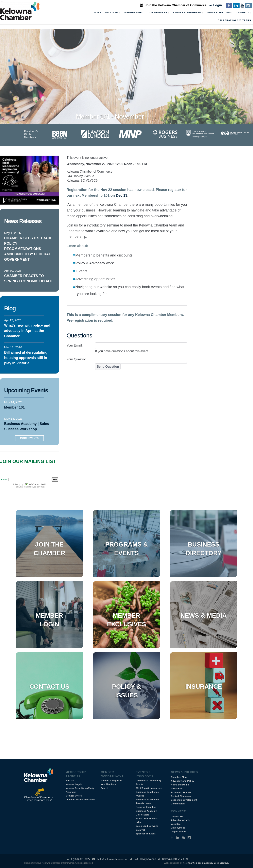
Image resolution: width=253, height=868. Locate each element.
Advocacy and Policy (183, 781)
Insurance (203, 687)
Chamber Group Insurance (80, 799)
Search (104, 788)
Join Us (70, 781)
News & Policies (220, 13)
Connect (244, 13)
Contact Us (49, 687)
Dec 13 (122, 195)
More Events (29, 438)
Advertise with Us (181, 820)
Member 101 (14, 407)
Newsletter (177, 788)
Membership (134, 13)
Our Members (158, 13)
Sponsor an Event (146, 834)
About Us (113, 13)
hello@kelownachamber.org (112, 859)
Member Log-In (74, 784)
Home (98, 12)
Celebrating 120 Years (234, 20)
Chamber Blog (179, 777)
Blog (10, 308)
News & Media (204, 616)
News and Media (180, 785)
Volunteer (176, 824)
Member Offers (74, 796)
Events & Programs (188, 13)
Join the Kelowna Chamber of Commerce (173, 5)
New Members (108, 784)
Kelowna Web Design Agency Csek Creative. (206, 863)
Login (216, 5)
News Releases (23, 221)
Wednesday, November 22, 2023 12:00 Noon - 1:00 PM (107, 164)
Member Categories (111, 781)
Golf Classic (143, 815)
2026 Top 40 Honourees (149, 788)
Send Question (108, 367)
